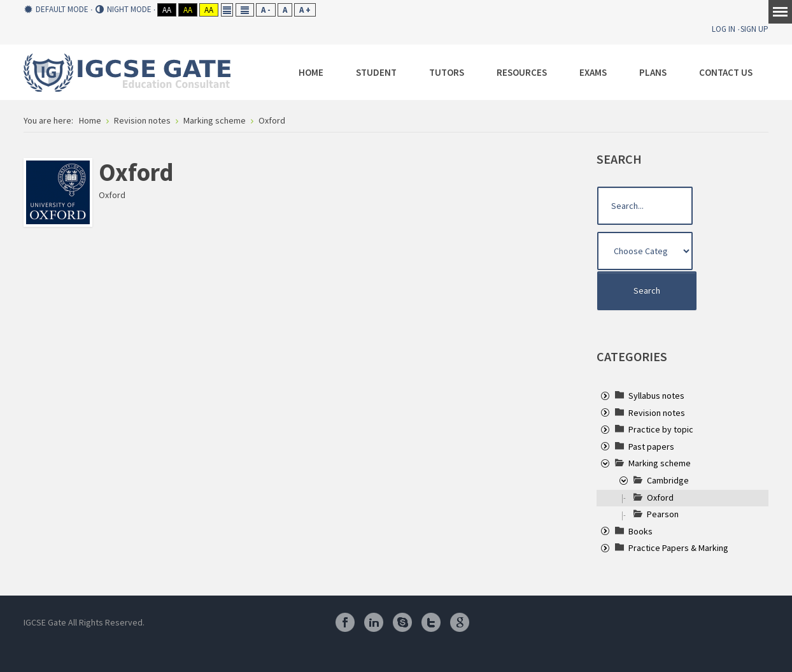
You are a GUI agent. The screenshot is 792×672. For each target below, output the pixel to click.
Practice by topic (661, 429)
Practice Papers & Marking (678, 548)
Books (640, 531)
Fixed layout (227, 10)
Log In (724, 29)
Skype (402, 622)
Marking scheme (660, 463)
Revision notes (657, 413)
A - (266, 10)
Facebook (345, 622)
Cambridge (668, 480)
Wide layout (245, 10)
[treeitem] (656, 396)
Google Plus (460, 622)
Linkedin (374, 622)
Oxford (660, 497)
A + (305, 10)
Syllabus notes (656, 396)
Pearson (663, 514)
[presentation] (605, 397)
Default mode (56, 10)
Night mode (124, 10)
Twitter (431, 622)
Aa (167, 10)
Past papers (651, 447)
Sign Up (754, 29)
